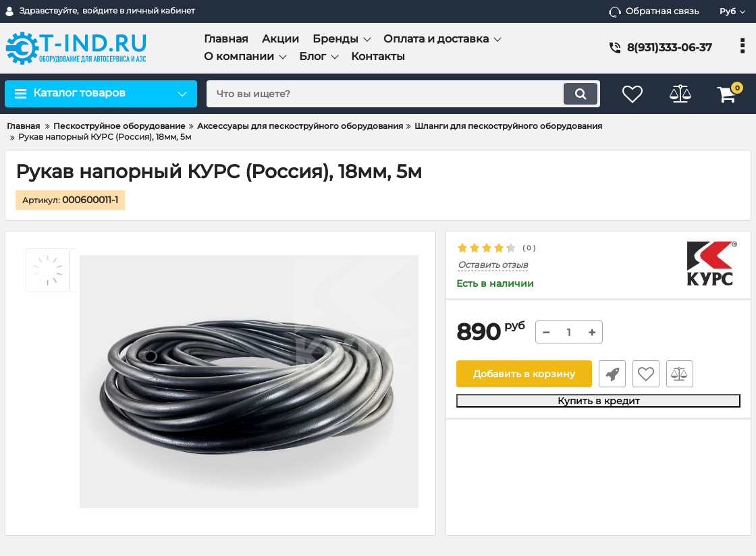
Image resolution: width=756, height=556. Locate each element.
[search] (403, 94)
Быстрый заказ (612, 374)
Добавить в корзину (524, 374)
